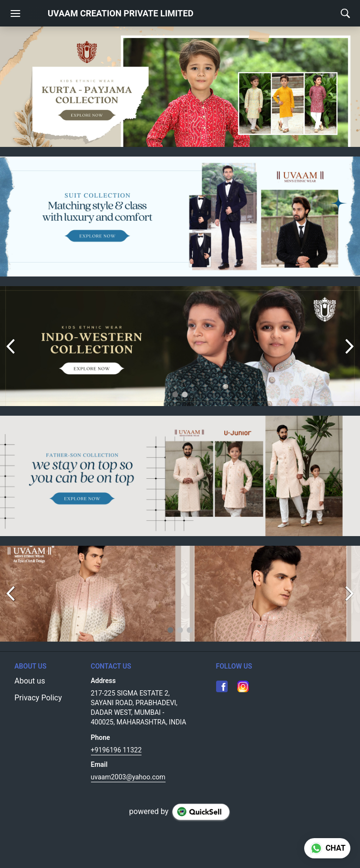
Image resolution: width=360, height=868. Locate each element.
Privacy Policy (38, 698)
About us (30, 681)
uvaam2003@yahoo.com (128, 777)
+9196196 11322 (116, 750)
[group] (180, 86)
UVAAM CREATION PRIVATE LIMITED (121, 13)
